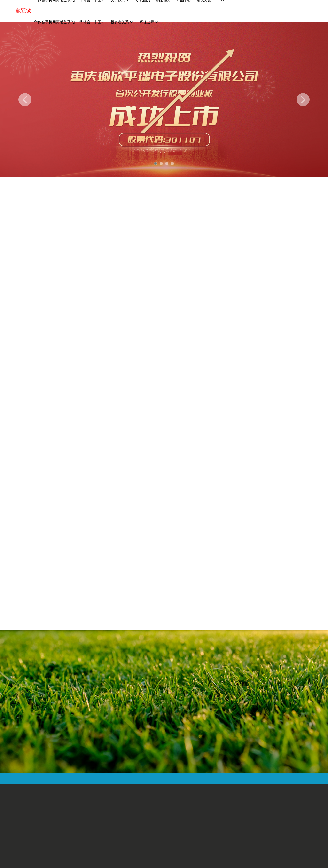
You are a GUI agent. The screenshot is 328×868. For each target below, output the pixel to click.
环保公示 (149, 22)
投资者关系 (122, 22)
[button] (25, 100)
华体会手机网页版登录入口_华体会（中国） (70, 22)
